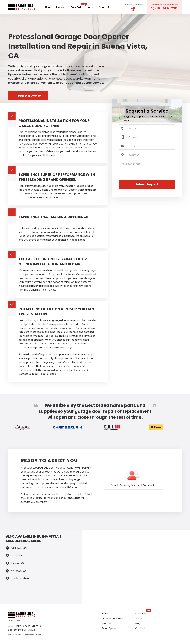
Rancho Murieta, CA (22, 578)
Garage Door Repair (114, 619)
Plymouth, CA (18, 571)
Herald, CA (16, 556)
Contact (104, 7)
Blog (138, 623)
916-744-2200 (167, 8)
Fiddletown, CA (19, 548)
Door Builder (78, 7)
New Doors (108, 623)
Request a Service (28, 96)
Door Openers (110, 628)
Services (61, 7)
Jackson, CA (18, 563)
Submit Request (147, 184)
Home (48, 7)
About (92, 7)
